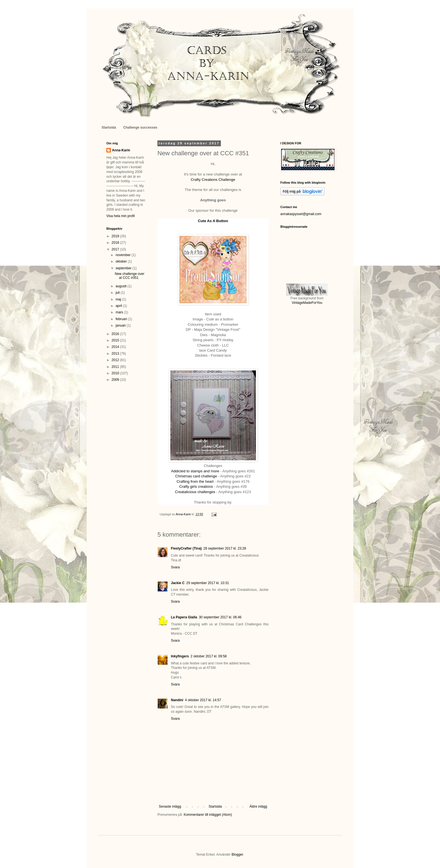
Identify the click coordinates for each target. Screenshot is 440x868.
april (119, 306)
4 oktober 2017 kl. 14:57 (203, 700)
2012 (116, 360)
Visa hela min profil (121, 216)
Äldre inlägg (258, 807)
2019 (116, 236)
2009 (116, 380)
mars (120, 312)
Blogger (237, 855)
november (124, 255)
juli (118, 293)
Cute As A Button (213, 221)
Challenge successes (140, 127)
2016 (116, 334)
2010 (116, 373)
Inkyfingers (180, 656)
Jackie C (178, 583)
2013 (116, 354)
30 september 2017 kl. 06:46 (220, 617)
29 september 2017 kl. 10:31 (208, 583)
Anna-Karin (121, 150)
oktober (122, 261)
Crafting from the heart (196, 481)
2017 (116, 249)
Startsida (109, 127)
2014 (116, 347)
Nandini (177, 700)
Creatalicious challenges (195, 492)
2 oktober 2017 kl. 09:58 (209, 656)
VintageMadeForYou (307, 303)
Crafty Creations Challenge (213, 180)
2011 (116, 367)
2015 (116, 340)
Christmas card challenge (196, 476)
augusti (122, 286)
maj (119, 299)
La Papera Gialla (184, 617)
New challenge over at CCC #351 (130, 276)
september (124, 268)
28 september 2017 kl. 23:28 (225, 548)
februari (122, 319)
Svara (175, 567)
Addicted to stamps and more (195, 471)
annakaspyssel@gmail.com (301, 214)
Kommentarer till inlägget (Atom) (208, 815)
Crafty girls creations (196, 487)
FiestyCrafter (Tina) (186, 548)
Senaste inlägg (170, 807)
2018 (116, 243)
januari (121, 325)
